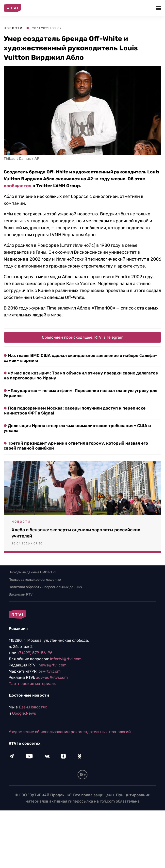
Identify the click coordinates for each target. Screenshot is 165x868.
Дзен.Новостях (33, 707)
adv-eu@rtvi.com (52, 677)
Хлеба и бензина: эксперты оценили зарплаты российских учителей (76, 533)
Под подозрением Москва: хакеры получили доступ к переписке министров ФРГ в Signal (75, 411)
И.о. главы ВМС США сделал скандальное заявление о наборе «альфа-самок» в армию (80, 358)
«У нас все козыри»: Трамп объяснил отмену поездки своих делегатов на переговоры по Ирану (81, 375)
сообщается (18, 186)
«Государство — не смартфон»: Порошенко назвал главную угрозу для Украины (81, 393)
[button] (159, 8)
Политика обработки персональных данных (45, 587)
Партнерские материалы (33, 684)
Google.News (24, 713)
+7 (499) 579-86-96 (35, 653)
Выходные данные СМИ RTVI (32, 572)
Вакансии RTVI (21, 594)
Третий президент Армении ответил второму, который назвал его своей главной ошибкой (76, 446)
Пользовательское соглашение (35, 580)
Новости (13, 28)
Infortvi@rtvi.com (66, 659)
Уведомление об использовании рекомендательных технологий (70, 732)
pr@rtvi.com (49, 671)
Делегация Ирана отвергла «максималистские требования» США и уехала (77, 428)
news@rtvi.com (52, 665)
